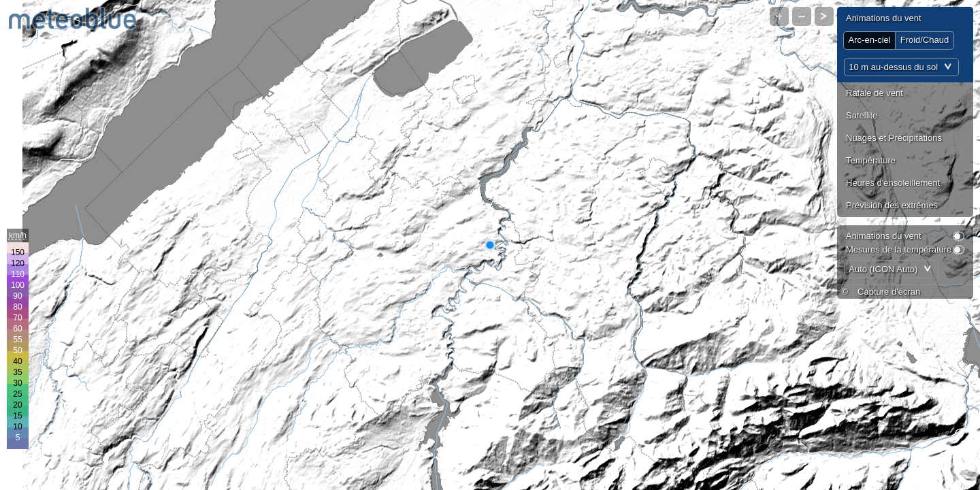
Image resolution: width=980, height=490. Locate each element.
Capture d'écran (889, 292)
